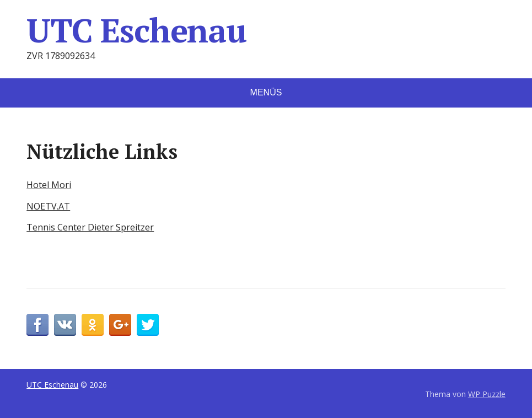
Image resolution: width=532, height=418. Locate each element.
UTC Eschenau (136, 30)
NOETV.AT (48, 206)
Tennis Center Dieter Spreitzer (90, 227)
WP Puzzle (487, 394)
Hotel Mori (49, 185)
